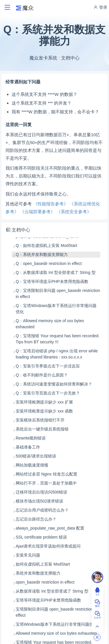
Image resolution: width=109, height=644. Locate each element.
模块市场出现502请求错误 (39, 501)
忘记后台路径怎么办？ (36, 519)
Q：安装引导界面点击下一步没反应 (48, 366)
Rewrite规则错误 (31, 438)
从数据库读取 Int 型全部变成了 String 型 (52, 591)
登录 (100, 7)
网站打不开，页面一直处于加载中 (46, 483)
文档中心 (70, 58)
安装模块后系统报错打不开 (40, 420)
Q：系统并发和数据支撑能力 (42, 254)
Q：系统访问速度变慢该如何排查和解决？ (54, 384)
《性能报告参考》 (51, 204)
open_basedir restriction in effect (45, 582)
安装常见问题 (28, 555)
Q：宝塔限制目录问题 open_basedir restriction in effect (58, 294)
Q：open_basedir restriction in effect (49, 263)
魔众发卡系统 (43, 58)
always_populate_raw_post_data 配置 (50, 528)
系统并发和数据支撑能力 (38, 573)
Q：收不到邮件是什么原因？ (42, 375)
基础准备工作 (28, 447)
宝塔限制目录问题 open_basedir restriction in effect (56, 612)
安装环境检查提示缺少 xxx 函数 (44, 411)
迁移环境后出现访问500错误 (41, 492)
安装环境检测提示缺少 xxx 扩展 (44, 402)
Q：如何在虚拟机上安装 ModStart (47, 245)
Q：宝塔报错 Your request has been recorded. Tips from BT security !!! (58, 339)
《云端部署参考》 (37, 212)
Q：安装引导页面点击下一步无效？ (48, 393)
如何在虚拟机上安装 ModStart (43, 564)
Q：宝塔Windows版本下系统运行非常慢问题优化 (56, 309)
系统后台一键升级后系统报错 (42, 429)
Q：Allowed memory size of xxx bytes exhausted (50, 324)
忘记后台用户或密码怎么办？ (42, 510)
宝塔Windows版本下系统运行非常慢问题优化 (57, 624)
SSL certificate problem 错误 (41, 537)
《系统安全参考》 (74, 212)
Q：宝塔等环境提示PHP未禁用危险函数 (52, 281)
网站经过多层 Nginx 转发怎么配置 (47, 474)
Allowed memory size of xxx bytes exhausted (56, 633)
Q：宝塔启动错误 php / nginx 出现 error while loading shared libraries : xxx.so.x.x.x (57, 354)
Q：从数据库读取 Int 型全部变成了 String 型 (56, 272)
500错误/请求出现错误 (36, 456)
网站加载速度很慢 (32, 465)
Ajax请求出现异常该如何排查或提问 (48, 546)
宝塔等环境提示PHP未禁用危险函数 (48, 600)
